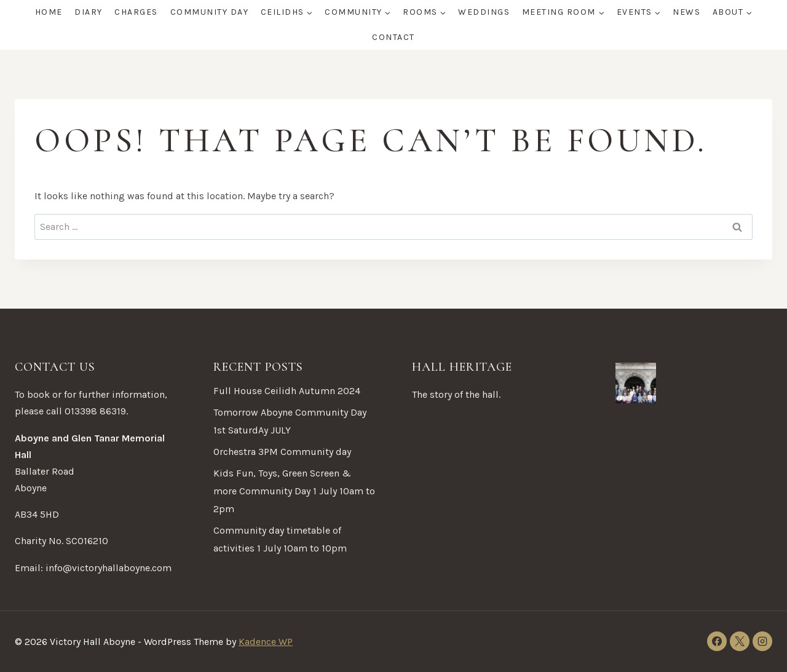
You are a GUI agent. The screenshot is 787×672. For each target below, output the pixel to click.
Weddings (484, 12)
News (686, 12)
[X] (740, 641)
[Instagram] (762, 641)
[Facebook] (717, 641)
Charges (136, 12)
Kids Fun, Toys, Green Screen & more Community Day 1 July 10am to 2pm (294, 491)
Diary (89, 12)
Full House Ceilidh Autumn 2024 (287, 391)
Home (49, 12)
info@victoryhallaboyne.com (109, 568)
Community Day (210, 12)
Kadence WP (266, 642)
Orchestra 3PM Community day (282, 452)
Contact (393, 37)
